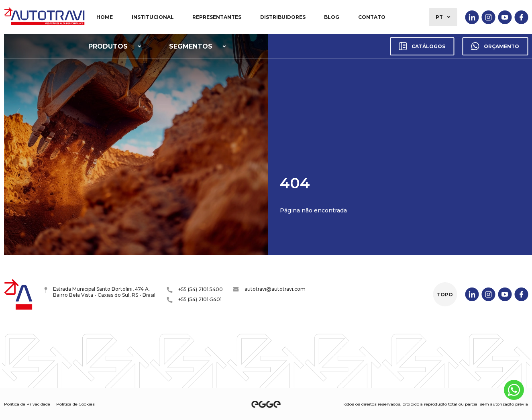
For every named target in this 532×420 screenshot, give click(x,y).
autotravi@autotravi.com (269, 289)
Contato (372, 17)
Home (105, 17)
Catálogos (422, 46)
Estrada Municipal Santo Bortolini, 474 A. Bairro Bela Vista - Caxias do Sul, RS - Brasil (100, 292)
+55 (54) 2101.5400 (195, 290)
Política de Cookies (75, 404)
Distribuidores (283, 17)
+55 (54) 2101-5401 (194, 300)
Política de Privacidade (27, 404)
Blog (332, 17)
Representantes (217, 17)
